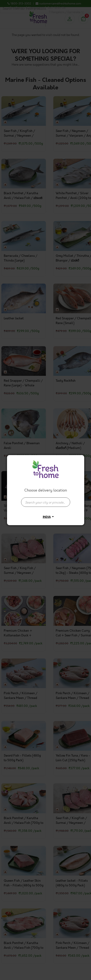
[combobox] (46, 500)
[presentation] (46, 502)
